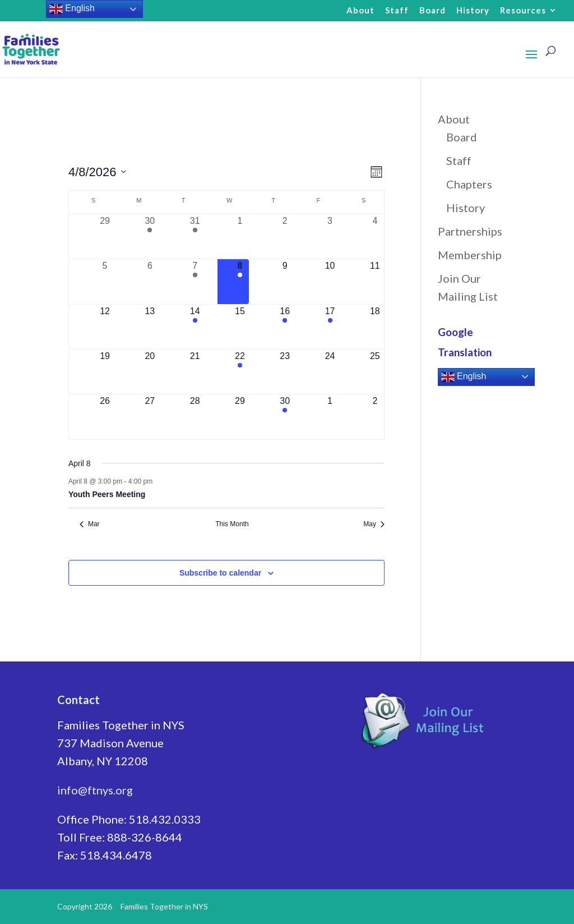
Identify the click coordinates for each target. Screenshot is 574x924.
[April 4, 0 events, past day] (375, 236)
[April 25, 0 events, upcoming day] (375, 372)
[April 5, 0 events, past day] (105, 281)
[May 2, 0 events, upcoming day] (375, 417)
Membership (470, 255)
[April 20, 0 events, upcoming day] (150, 372)
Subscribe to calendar (220, 573)
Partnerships (470, 231)
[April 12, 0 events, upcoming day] (105, 327)
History (473, 11)
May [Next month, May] (374, 524)
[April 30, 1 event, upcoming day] (285, 417)
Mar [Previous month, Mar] (90, 524)
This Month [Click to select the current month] (232, 524)
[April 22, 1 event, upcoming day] (240, 372)
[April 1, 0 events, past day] (240, 236)
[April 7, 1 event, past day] (195, 281)
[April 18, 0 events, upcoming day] (375, 327)
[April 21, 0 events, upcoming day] (195, 372)
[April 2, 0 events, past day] (285, 236)
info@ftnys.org (95, 790)
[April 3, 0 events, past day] (330, 236)
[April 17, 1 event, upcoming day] (330, 327)
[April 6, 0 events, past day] (150, 281)
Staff (397, 11)
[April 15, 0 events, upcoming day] (240, 327)
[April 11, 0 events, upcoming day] (375, 281)
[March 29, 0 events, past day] (105, 236)
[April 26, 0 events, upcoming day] (105, 417)
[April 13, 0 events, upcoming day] (150, 327)
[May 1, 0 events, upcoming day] (330, 417)
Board (432, 11)
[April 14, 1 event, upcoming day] (195, 327)
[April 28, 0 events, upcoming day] (195, 417)
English (464, 377)
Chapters (469, 184)
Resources (523, 11)
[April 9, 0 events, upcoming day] (285, 281)
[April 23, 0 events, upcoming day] (285, 372)
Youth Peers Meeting (107, 494)
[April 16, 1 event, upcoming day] (285, 327)
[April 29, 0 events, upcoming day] (240, 417)
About (360, 11)
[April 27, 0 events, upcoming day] (150, 417)
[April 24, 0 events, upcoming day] (330, 372)
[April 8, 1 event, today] (240, 281)
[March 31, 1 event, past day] (195, 236)
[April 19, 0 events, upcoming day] (105, 372)
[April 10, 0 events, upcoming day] (330, 281)
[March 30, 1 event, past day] (150, 236)
